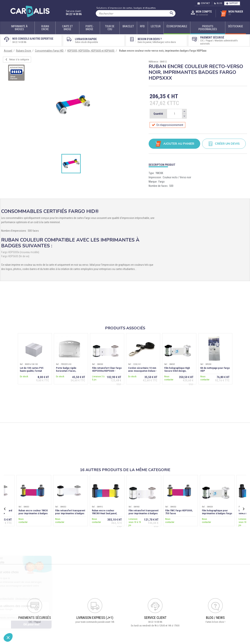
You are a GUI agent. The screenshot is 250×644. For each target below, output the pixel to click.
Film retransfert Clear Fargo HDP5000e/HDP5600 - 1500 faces (107, 371)
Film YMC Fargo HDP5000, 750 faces (179, 512)
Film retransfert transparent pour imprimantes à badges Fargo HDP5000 (70, 513)
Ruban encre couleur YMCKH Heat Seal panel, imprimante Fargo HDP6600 (106, 513)
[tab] (198, 164)
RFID (142, 26)
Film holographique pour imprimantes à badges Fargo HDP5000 (217, 513)
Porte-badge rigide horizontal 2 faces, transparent (66, 371)
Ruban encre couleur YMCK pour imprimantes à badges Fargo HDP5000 (33, 513)
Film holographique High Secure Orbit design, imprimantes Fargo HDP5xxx (179, 371)
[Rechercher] (136, 13)
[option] (73, 105)
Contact (204, 3)
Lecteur (156, 26)
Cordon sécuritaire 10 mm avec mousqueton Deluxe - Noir (143, 371)
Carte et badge (67, 28)
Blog (218, 3)
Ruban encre (45, 28)
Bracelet (128, 26)
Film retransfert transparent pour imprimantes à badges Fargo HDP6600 (144, 513)
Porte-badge (89, 28)
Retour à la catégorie (17, 60)
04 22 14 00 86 (74, 14)
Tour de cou (110, 28)
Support (232, 3)
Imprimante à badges (19, 28)
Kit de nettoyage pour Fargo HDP (215, 370)
